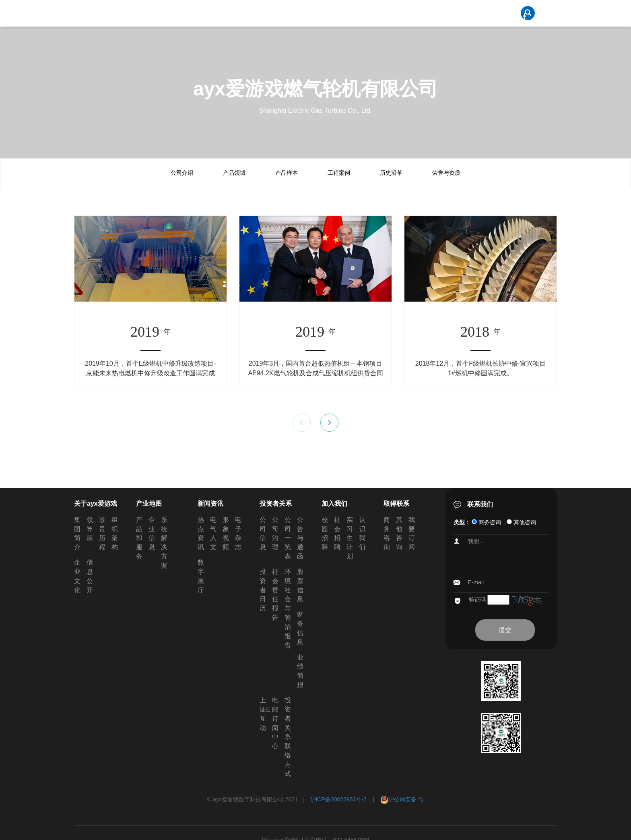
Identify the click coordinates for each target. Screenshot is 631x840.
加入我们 (334, 504)
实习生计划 (350, 538)
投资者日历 (263, 590)
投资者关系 (276, 504)
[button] (329, 423)
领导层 (90, 529)
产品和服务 (139, 538)
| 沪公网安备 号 (395, 799)
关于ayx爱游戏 (96, 504)
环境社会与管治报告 (288, 608)
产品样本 (287, 173)
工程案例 (339, 173)
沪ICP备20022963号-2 (338, 799)
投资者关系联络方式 (288, 737)
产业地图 (149, 504)
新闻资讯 (210, 504)
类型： (462, 522)
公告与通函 (300, 538)
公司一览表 (288, 538)
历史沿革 (391, 173)
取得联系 (396, 504)
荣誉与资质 (446, 173)
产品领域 (234, 173)
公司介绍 (182, 173)
